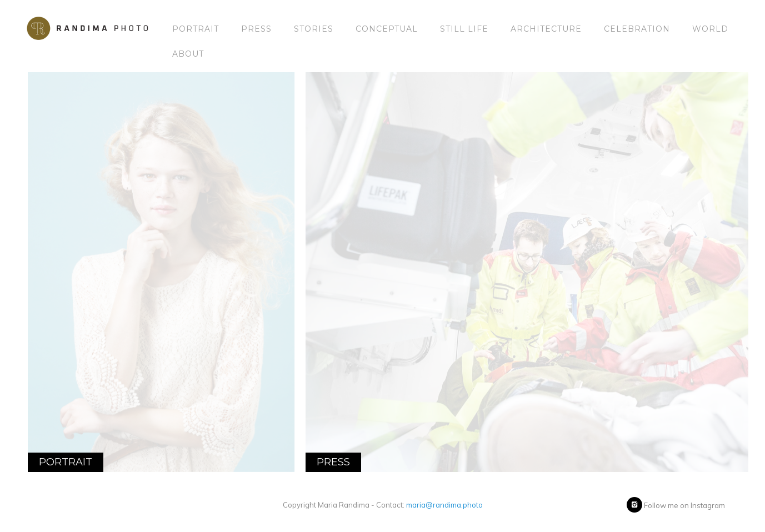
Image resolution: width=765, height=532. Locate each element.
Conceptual (387, 29)
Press (256, 29)
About (188, 54)
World (710, 29)
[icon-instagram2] (634, 505)
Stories (314, 29)
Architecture (546, 29)
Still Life (464, 29)
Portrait (196, 29)
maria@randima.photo (444, 505)
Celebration (637, 29)
